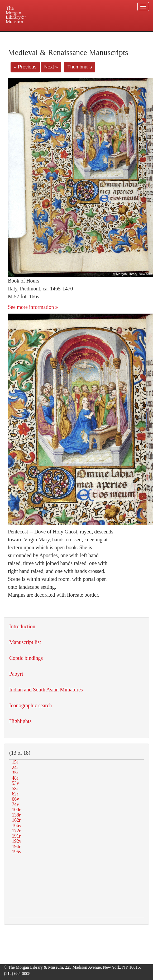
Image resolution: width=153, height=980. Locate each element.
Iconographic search (31, 705)
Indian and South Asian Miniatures (46, 690)
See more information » (33, 307)
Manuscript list (25, 642)
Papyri (16, 674)
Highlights (20, 721)
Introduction (22, 626)
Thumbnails (80, 67)
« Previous (25, 67)
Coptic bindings (26, 658)
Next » (51, 67)
